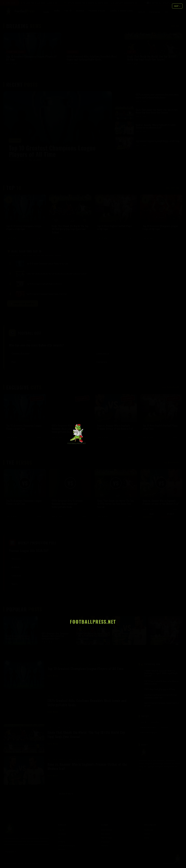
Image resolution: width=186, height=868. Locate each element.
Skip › (177, 6)
